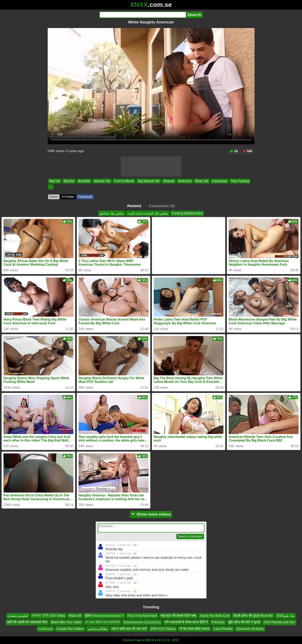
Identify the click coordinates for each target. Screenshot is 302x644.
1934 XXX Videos (163, 629)
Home (127, 640)
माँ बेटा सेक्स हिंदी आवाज (194, 629)
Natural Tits (102, 181)
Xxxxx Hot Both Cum (215, 616)
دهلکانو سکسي (97, 629)
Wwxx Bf (75, 616)
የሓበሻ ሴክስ (45, 629)
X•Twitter (68, 197)
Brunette (84, 181)
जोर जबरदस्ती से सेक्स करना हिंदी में (186, 622)
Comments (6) (162, 206)
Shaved (169, 181)
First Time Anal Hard (142, 616)
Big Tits (55, 181)
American (185, 181)
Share (54, 197)
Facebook (85, 197)
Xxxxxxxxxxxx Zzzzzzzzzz (142, 622)
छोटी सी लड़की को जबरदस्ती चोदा (27, 622)
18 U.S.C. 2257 (168, 640)
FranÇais (218, 622)
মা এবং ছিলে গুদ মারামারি (103, 622)
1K (234, 151)
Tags (138, 640)
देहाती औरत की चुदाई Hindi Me (253, 616)
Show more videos (151, 514)
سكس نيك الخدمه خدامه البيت (148, 213)
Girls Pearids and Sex (279, 622)
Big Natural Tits (148, 181)
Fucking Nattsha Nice (187, 213)
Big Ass (69, 181)
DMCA (149, 640)
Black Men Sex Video (66, 622)
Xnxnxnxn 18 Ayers (250, 629)
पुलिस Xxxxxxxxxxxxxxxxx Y (104, 616)
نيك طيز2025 (285, 616)
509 (247, 151)
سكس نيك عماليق (112, 213)
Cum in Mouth (124, 181)
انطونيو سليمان (18, 616)
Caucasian (220, 181)
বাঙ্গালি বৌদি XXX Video (48, 616)
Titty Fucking (240, 181)
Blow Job (202, 181)
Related (134, 206)
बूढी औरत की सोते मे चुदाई (244, 622)
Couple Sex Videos (70, 629)
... (51, 187)
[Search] (143, 15)
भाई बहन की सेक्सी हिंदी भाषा (178, 616)
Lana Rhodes (223, 629)
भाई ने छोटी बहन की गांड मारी (129, 629)
